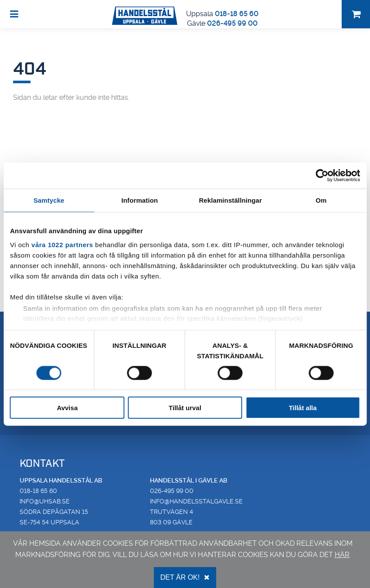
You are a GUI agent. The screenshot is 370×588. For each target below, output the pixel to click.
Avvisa (67, 408)
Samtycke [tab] (49, 200)
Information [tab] (140, 200)
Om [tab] (321, 200)
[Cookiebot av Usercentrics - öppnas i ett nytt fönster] (322, 175)
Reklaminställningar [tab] (230, 200)
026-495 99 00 (232, 23)
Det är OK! (185, 577)
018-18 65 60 (237, 14)
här (342, 555)
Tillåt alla (303, 408)
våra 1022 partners (62, 244)
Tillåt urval (185, 408)
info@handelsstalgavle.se (196, 501)
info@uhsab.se (45, 501)
